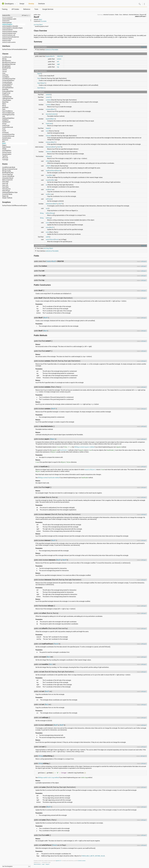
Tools (36, 9)
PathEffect (5, 120)
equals (48, 119)
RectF (4, 143)
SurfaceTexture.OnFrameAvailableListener (15, 49)
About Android (37, 864)
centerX (48, 95)
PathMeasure (6, 122)
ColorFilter (5, 75)
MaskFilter (5, 102)
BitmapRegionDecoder (9, 64)
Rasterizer (5, 140)
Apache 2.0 (58, 861)
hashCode (49, 124)
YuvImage (5, 160)
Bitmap (4, 59)
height (48, 128)
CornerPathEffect (7, 84)
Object (40, 19)
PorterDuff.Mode (7, 194)
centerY (48, 97)
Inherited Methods (134, 15)
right (58, 64)
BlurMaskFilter (7, 68)
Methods (125, 15)
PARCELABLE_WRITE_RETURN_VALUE (93, 856)
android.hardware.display (10, 32)
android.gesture (7, 23)
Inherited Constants (109, 15)
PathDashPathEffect (8, 118)
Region (4, 145)
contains (48, 100)
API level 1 (143, 16)
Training (5, 9)
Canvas (4, 71)
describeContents (51, 114)
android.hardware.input (9, 33)
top (58, 67)
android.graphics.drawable (10, 26)
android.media (7, 41)
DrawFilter (5, 89)
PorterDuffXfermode (8, 136)
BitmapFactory (7, 61)
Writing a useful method (49, 777)
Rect (4, 142)
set (47, 185)
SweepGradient (7, 154)
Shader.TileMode (7, 198)
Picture (4, 124)
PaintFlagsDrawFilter (8, 115)
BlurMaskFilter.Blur (8, 173)
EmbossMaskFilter (8, 91)
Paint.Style (5, 187)
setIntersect (49, 204)
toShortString (50, 213)
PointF (4, 131)
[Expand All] (143, 15)
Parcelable (44, 21)
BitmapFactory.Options (9, 62)
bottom (59, 59)
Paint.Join (5, 185)
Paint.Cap (5, 183)
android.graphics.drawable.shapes (12, 28)
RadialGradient (7, 138)
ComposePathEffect (8, 80)
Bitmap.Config (7, 171)
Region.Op (5, 196)
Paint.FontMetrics (8, 111)
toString (48, 218)
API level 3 (144, 262)
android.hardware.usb (9, 35)
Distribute (41, 4)
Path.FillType (6, 191)
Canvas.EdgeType (8, 174)
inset (47, 131)
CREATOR (60, 56)
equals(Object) (90, 470)
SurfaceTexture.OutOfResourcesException (15, 206)
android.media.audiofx (9, 42)
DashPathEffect (7, 86)
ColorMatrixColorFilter (9, 79)
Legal (43, 864)
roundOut (49, 180)
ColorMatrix (6, 77)
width (48, 237)
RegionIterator (6, 147)
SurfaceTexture (7, 152)
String (42, 213)
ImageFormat (6, 93)
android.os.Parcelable (52, 50)
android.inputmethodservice (11, 37)
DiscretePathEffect (8, 88)
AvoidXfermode (7, 57)
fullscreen (29, 866)
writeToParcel (50, 240)
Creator (48, 56)
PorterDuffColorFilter (8, 134)
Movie (4, 106)
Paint (4, 109)
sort (47, 208)
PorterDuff (5, 133)
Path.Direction (6, 189)
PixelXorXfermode (8, 127)
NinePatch (5, 107)
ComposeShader (7, 82)
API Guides (15, 9)
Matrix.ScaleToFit (7, 180)
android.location (7, 39)
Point (4, 129)
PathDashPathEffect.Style (10, 192)
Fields (117, 15)
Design (22, 4)
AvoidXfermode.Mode (9, 167)
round (48, 175)
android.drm (6, 21)
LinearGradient (7, 100)
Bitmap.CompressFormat (10, 169)
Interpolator (6, 95)
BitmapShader (6, 66)
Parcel (58, 171)
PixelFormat (6, 125)
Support (47, 864)
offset (48, 161)
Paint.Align (5, 182)
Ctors (121, 15)
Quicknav (15, 4)
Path (4, 116)
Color (4, 73)
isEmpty (48, 156)
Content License (82, 861)
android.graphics (7, 24)
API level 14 (144, 756)
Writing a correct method (84, 447)
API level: (24, 15)
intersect (48, 136)
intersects (49, 147)
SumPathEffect (7, 151)
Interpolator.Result (8, 178)
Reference (27, 9)
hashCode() (64, 450)
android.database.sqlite (9, 19)
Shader (4, 149)
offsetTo (48, 166)
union (48, 223)
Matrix (4, 104)
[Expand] (144, 47)
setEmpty (49, 199)
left (58, 62)
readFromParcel (51, 171)
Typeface (5, 156)
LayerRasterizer (7, 97)
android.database (7, 17)
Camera (5, 70)
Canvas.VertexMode (8, 176)
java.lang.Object (38, 25)
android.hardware (7, 30)
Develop (31, 4)
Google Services (48, 9)
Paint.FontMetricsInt (8, 113)
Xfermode (5, 158)
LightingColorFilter (8, 98)
